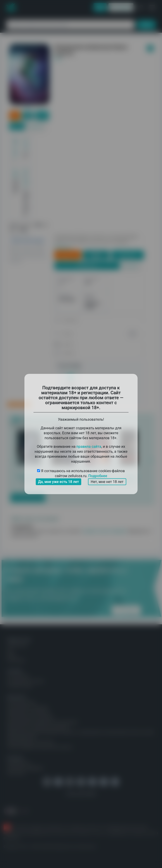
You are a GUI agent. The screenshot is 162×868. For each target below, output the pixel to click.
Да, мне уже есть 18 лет (58, 482)
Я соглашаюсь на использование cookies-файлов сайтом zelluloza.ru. (81, 474)
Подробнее (98, 476)
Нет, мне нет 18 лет (107, 482)
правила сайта (89, 447)
